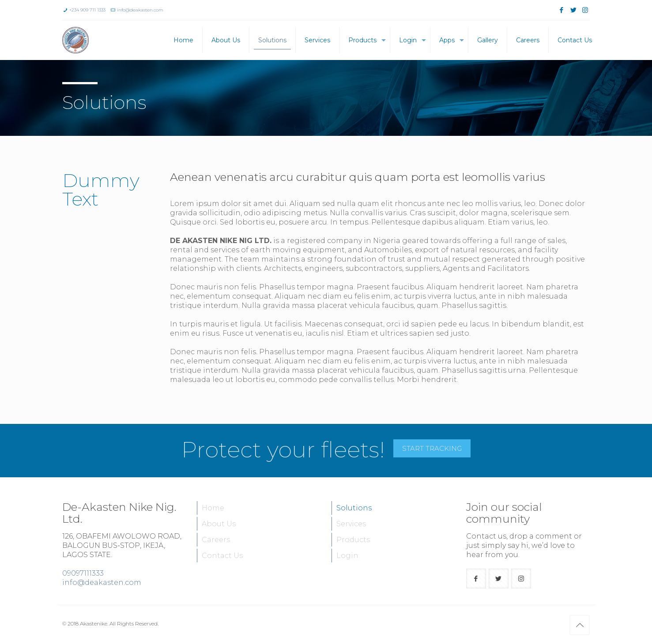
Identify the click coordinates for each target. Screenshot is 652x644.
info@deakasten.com (140, 10)
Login (347, 556)
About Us (219, 524)
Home (213, 508)
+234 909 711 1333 (87, 10)
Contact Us (222, 556)
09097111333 (83, 573)
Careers (216, 540)
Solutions (354, 508)
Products (353, 540)
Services (351, 524)
